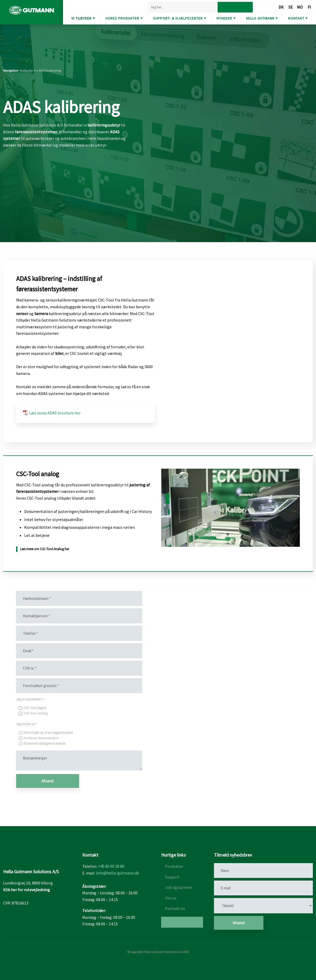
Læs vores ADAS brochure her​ (55, 413)
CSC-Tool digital (35, 708)
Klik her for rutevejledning (27, 890)
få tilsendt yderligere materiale (45, 743)
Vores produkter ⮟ (124, 18)
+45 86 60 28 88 (111, 866)
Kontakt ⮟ (298, 18)
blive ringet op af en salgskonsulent (48, 733)
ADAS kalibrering (50, 70)
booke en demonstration (41, 738)
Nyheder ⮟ (226, 18)
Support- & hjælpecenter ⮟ (180, 18)
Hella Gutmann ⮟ (262, 18)
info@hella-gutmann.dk (117, 873)
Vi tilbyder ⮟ (83, 18)
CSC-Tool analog (36, 713)
